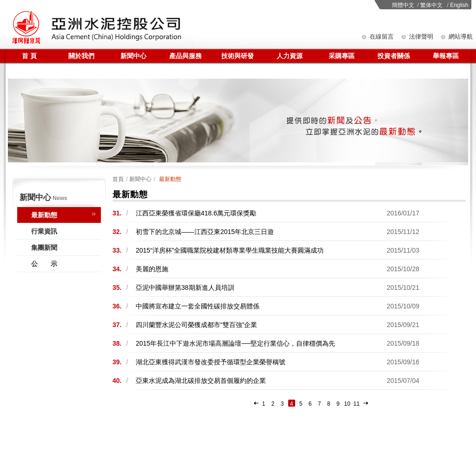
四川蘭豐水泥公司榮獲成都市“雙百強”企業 (196, 325)
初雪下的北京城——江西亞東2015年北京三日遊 (205, 232)
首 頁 (29, 56)
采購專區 (342, 56)
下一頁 (366, 404)
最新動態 (44, 215)
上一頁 (257, 404)
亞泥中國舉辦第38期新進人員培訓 (185, 288)
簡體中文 (403, 5)
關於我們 (81, 56)
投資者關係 (394, 56)
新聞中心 (133, 56)
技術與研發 (238, 56)
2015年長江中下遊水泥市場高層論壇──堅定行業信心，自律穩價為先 (235, 343)
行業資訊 (44, 231)
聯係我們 (29, 71)
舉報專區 (446, 56)
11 (356, 404)
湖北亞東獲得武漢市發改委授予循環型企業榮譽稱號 (211, 362)
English (459, 5)
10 (347, 404)
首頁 (118, 179)
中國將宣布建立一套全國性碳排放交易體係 (198, 306)
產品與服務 (185, 56)
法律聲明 (421, 37)
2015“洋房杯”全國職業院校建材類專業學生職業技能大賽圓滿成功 (230, 250)
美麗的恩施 (152, 269)
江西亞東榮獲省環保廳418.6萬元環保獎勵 (196, 213)
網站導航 (461, 37)
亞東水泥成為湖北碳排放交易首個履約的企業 (201, 381)
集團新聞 (44, 248)
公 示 (44, 264)
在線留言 (382, 37)
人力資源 (290, 56)
